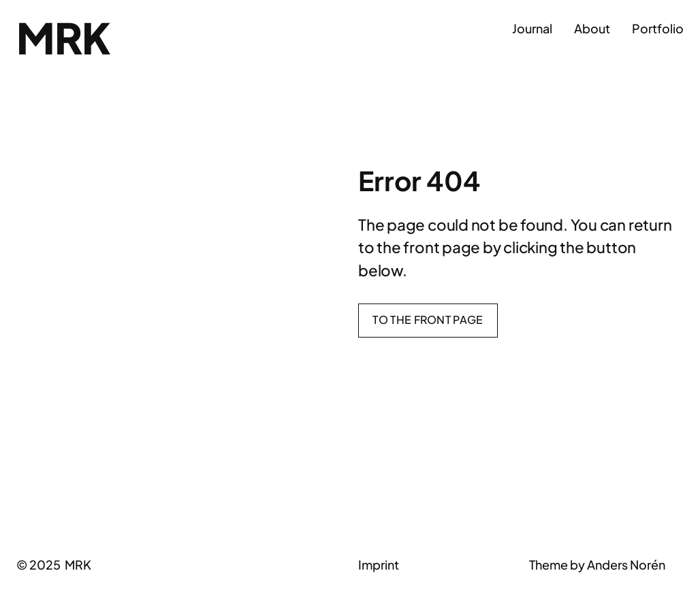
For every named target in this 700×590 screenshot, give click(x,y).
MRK (63, 37)
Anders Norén (626, 564)
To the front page (428, 319)
